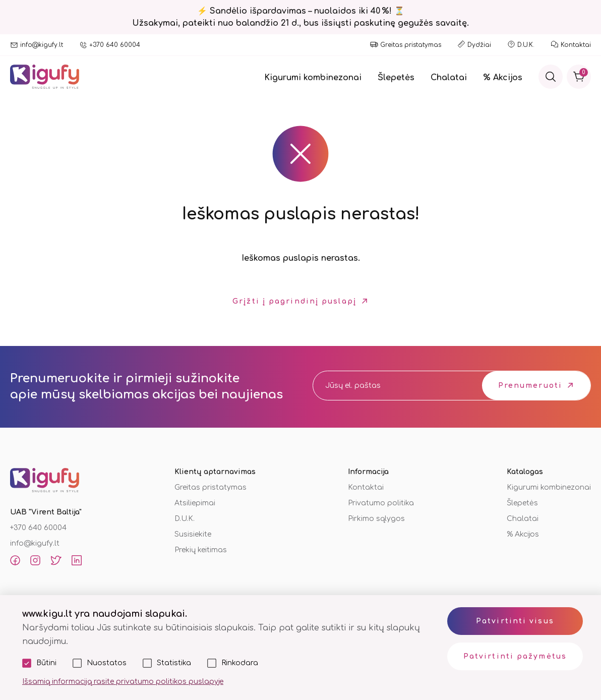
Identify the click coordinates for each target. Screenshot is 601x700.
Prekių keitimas (201, 550)
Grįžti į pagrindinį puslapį (294, 301)
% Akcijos (503, 78)
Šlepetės (396, 78)
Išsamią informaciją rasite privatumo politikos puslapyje (123, 682)
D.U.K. (526, 45)
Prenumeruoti (530, 386)
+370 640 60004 (115, 45)
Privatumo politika (381, 503)
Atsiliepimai (195, 503)
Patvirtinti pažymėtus (515, 656)
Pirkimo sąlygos (376, 519)
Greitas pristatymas (411, 45)
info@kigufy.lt (42, 45)
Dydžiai (479, 45)
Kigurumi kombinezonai (313, 78)
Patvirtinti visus (515, 621)
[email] (388, 386)
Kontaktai (576, 45)
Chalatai (449, 78)
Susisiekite (193, 534)
